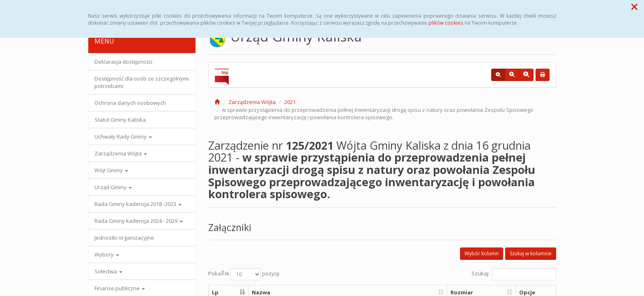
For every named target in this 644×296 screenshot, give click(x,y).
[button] (634, 7)
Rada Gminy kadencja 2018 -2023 (138, 204)
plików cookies (446, 23)
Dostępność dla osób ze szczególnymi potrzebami (142, 82)
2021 (290, 102)
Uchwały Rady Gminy (123, 136)
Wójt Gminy (111, 170)
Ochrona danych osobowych (130, 103)
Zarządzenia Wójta (121, 153)
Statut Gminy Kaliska (120, 120)
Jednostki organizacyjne (124, 238)
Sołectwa (108, 271)
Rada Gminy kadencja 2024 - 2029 (139, 221)
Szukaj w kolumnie (531, 253)
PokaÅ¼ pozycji (244, 274)
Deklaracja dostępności (123, 62)
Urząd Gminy (113, 187)
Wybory (107, 254)
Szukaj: (514, 274)
